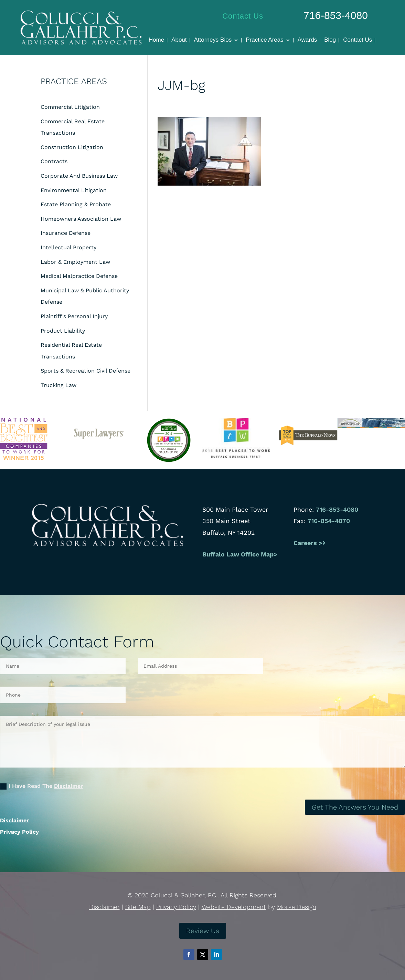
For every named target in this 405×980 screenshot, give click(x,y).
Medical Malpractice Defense (79, 276)
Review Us (203, 931)
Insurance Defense (66, 233)
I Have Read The (42, 786)
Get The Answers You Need (355, 807)
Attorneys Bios (213, 40)
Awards (307, 40)
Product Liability (63, 331)
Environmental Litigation (74, 190)
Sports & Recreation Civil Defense (86, 371)
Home (156, 40)
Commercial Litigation (70, 107)
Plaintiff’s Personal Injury (74, 316)
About (179, 40)
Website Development (234, 907)
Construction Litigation (72, 147)
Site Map (138, 907)
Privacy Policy (19, 832)
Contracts (54, 161)
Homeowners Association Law (81, 219)
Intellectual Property (68, 247)
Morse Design (297, 907)
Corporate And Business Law (79, 176)
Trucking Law (58, 385)
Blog (330, 40)
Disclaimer (68, 786)
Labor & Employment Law (75, 262)
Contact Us (243, 16)
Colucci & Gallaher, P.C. (184, 895)
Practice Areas (265, 40)
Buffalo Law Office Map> (241, 554)
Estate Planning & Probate (76, 204)
